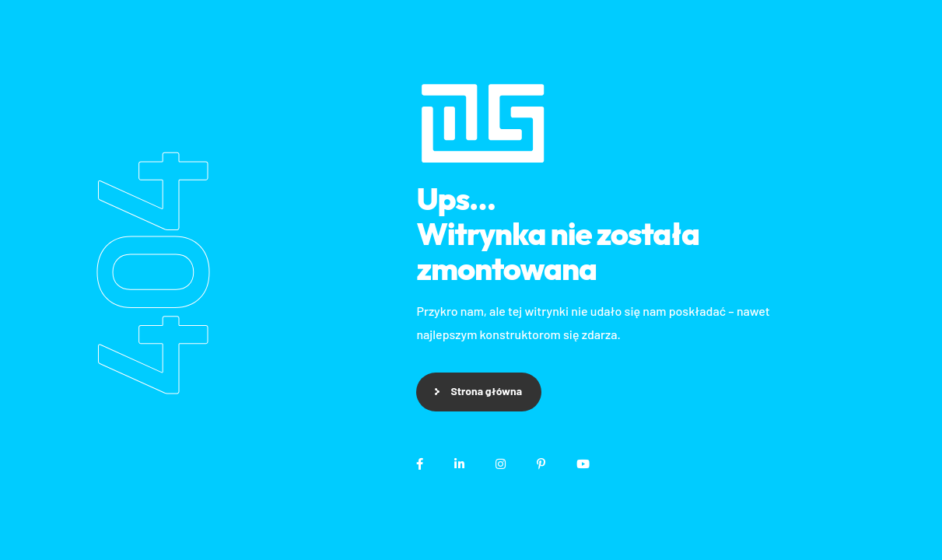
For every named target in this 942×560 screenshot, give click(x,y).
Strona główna (486, 391)
